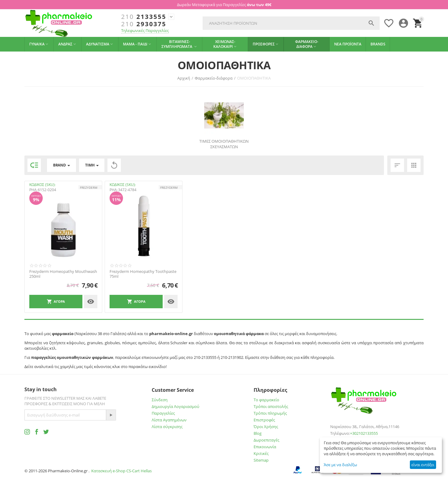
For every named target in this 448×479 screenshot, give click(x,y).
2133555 (144, 17)
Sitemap (261, 460)
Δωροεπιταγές (266, 440)
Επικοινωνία (265, 447)
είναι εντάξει (423, 465)
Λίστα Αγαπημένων (169, 420)
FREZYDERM (89, 188)
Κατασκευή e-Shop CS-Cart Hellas (121, 471)
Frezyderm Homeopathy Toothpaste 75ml (143, 274)
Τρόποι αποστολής (271, 406)
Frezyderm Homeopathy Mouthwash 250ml (63, 274)
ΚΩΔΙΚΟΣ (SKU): (42, 185)
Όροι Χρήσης (266, 427)
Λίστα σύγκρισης (167, 427)
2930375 (144, 24)
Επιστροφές (264, 420)
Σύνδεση (160, 400)
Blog (258, 433)
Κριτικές (261, 453)
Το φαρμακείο (266, 400)
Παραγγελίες (163, 413)
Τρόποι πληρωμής (270, 413)
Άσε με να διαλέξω (340, 465)
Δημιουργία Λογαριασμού (175, 406)
